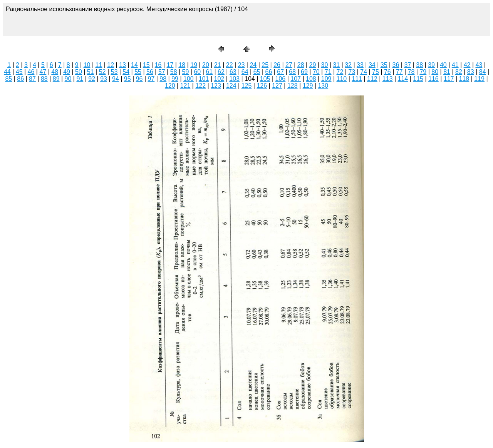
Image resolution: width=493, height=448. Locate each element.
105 (265, 79)
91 (80, 79)
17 (170, 65)
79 (423, 72)
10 (87, 65)
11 (99, 65)
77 (399, 72)
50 (79, 72)
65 (257, 72)
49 (67, 72)
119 (479, 79)
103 (234, 79)
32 (348, 65)
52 (102, 72)
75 (376, 72)
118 (464, 79)
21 (218, 65)
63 (233, 72)
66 (268, 72)
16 (158, 65)
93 (104, 79)
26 (277, 65)
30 (325, 65)
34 (372, 65)
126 (262, 86)
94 (116, 79)
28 (301, 65)
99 (175, 79)
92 (92, 79)
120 (170, 86)
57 (162, 72)
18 (182, 65)
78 (411, 72)
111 (357, 79)
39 (431, 65)
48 (55, 72)
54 (126, 72)
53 (114, 72)
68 (292, 72)
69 (304, 72)
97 (151, 79)
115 (418, 79)
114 (403, 79)
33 (360, 65)
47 (43, 72)
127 (277, 86)
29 (313, 65)
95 (127, 79)
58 (174, 72)
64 (245, 72)
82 (459, 72)
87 (32, 79)
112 (372, 79)
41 (455, 65)
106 (281, 79)
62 (221, 72)
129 (308, 86)
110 (342, 79)
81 (447, 72)
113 (388, 79)
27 (289, 65)
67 (280, 72)
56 (150, 72)
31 (336, 65)
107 (296, 79)
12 (111, 65)
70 (316, 72)
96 (139, 79)
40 (443, 65)
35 (384, 65)
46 (31, 72)
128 (293, 86)
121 (185, 86)
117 (449, 79)
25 (265, 65)
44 (7, 72)
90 (68, 79)
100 (189, 79)
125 (247, 86)
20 (206, 65)
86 (20, 79)
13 (122, 65)
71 (328, 72)
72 (340, 72)
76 (387, 72)
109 (326, 79)
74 (364, 72)
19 (194, 65)
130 (323, 86)
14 (134, 65)
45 (19, 72)
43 (479, 65)
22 (230, 65)
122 (200, 86)
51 (91, 72)
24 (253, 65)
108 (311, 79)
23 (241, 65)
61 (209, 72)
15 (146, 65)
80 (435, 72)
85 (8, 79)
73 (352, 72)
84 (483, 72)
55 (138, 72)
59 (186, 72)
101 (204, 79)
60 (197, 72)
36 (396, 65)
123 (216, 86)
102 (219, 79)
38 (419, 65)
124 (231, 86)
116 (433, 79)
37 (407, 65)
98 (163, 79)
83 (471, 72)
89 (56, 79)
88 (44, 79)
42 (467, 65)
